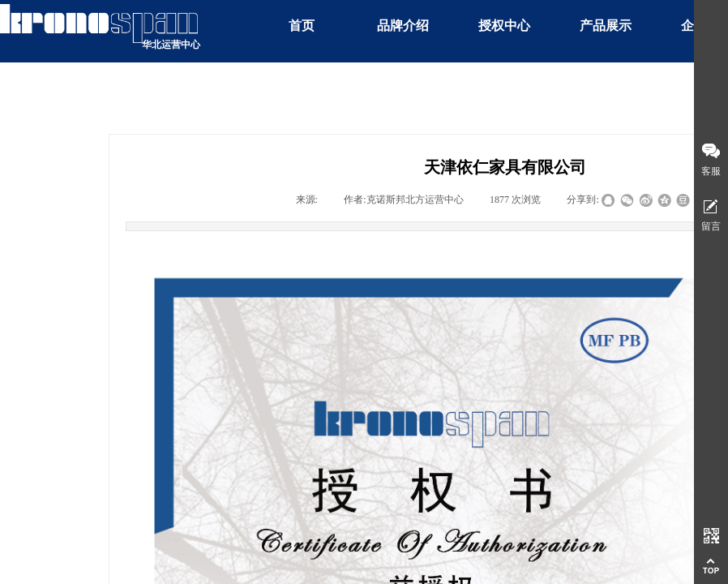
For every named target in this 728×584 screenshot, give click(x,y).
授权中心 (504, 26)
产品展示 (606, 26)
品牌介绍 (403, 26)
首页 (302, 26)
